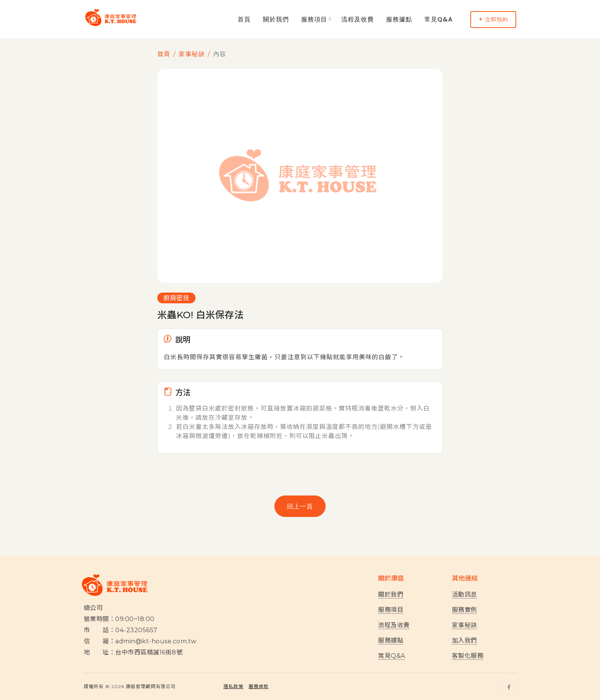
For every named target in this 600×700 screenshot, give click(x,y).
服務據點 (399, 19)
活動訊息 (465, 595)
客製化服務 (468, 656)
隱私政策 (233, 686)
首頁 (244, 19)
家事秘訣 (192, 54)
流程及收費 (358, 19)
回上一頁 (300, 506)
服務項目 (314, 19)
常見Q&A (439, 19)
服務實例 (465, 610)
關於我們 (276, 19)
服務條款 (259, 686)
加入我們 (465, 640)
